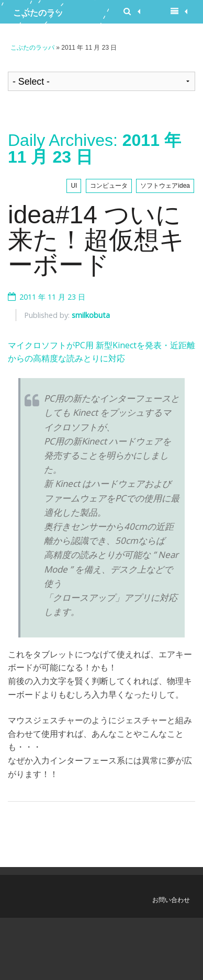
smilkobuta (91, 315)
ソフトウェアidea (165, 186)
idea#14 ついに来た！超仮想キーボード (96, 240)
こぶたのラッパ (38, 15)
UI (74, 186)
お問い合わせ (171, 900)
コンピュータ (109, 186)
